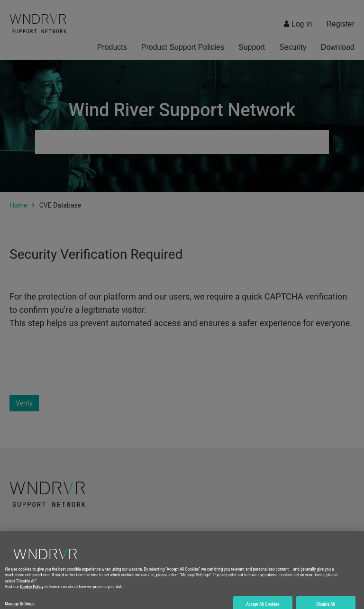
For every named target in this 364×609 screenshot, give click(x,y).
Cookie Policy (32, 597)
